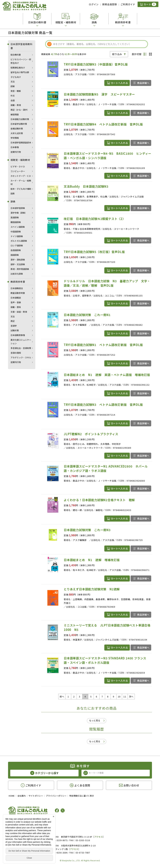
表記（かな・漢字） (20, 110)
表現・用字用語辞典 (20, 269)
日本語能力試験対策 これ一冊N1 (87, 315)
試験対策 (15, 330)
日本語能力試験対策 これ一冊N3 (87, 530)
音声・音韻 (16, 302)
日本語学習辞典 (18, 208)
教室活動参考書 (18, 293)
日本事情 (15, 147)
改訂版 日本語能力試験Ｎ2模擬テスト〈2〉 (95, 219)
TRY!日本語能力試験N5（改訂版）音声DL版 (94, 252)
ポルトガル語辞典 (19, 241)
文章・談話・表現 (19, 312)
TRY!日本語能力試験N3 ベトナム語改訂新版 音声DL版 (103, 405)
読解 (13, 86)
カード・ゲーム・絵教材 (21, 182)
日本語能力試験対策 (20, 119)
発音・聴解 (16, 91)
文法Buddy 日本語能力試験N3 (86, 186)
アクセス (99, 837)
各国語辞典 (16, 250)
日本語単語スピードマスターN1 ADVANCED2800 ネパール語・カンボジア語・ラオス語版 (106, 468)
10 (119, 696)
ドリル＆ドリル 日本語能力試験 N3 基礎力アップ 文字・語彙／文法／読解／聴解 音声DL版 (107, 283)
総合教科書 (16, 55)
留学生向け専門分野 (20, 72)
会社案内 (22, 796)
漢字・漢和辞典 (18, 260)
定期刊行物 (16, 152)
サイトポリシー (36, 796)
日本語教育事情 (18, 335)
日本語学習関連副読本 (21, 143)
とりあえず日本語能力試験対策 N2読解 (92, 589)
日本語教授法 (17, 288)
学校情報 (15, 138)
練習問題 (15, 114)
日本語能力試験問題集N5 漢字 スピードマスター (99, 94)
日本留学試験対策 (19, 124)
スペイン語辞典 (18, 227)
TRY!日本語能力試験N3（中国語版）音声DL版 (96, 64)
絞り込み (117, 54)
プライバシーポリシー (56, 796)
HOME (12, 796)
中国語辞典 (16, 232)
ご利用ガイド (128, 4)
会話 (13, 100)
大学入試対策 (17, 133)
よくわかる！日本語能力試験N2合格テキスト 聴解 (99, 500)
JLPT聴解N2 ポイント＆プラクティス (91, 434)
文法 (13, 82)
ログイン (94, 4)
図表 (13, 193)
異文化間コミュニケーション (21, 342)
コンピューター (18, 171)
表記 (13, 321)
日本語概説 (16, 298)
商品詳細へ (143, 83)
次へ (131, 696)
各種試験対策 (17, 129)
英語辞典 (15, 217)
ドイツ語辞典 (17, 236)
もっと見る (95, 720)
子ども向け (16, 77)
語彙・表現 (16, 105)
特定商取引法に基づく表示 (82, 796)
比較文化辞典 (17, 274)
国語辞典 (15, 255)
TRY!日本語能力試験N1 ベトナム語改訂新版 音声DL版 (103, 345)
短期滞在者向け (18, 68)
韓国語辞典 (16, 222)
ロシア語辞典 (17, 246)
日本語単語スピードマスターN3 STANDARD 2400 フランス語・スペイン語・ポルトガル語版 (105, 660)
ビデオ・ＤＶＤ (18, 166)
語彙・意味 (16, 307)
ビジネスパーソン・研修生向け (21, 61)
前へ (62, 696)
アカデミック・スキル (21, 357)
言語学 (14, 326)
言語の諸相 (16, 353)
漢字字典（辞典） (19, 213)
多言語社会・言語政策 (21, 348)
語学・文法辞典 (18, 264)
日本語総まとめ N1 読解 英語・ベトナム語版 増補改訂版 (107, 375)
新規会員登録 (110, 4)
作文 (13, 96)
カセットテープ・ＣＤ (21, 176)
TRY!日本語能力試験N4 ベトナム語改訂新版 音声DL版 (103, 124)
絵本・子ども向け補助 (21, 189)
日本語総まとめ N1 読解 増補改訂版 (92, 560)
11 (125, 696)
